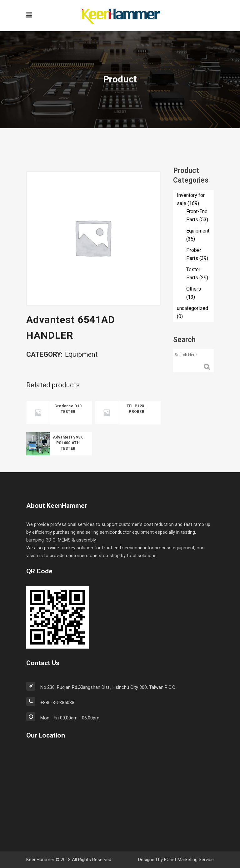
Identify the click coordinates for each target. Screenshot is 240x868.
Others (194, 289)
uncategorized (192, 308)
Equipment (81, 355)
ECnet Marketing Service (189, 860)
